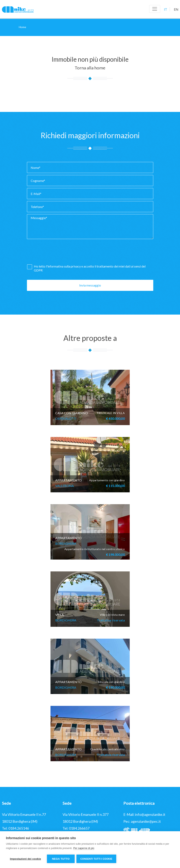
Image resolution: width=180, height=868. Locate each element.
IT (166, 9)
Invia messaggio (90, 285)
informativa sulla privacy (64, 266)
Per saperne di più (84, 848)
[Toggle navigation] (155, 9)
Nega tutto (61, 859)
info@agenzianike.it (150, 814)
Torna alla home (90, 68)
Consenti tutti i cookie (97, 859)
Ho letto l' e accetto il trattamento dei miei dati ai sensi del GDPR (90, 268)
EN (176, 9)
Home (22, 27)
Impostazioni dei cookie (25, 859)
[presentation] (57, 253)
